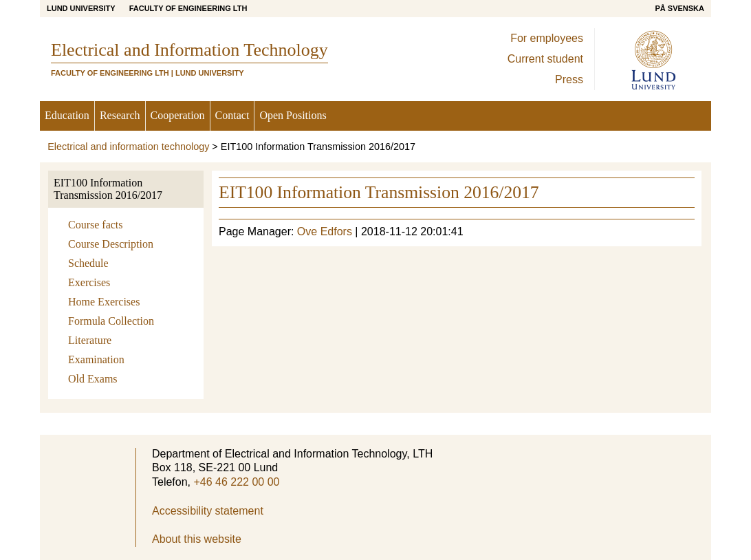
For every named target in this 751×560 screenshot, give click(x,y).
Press (569, 79)
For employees (547, 38)
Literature (90, 340)
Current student (545, 59)
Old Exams (93, 379)
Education (67, 115)
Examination (96, 359)
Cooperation (178, 115)
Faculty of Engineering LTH (188, 8)
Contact (232, 115)
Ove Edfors (325, 231)
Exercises (89, 282)
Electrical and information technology (128, 147)
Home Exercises (104, 302)
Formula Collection (111, 321)
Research (120, 115)
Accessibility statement (208, 511)
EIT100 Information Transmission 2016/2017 (108, 189)
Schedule (88, 263)
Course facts (96, 225)
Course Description (111, 244)
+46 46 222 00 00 (236, 482)
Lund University (81, 8)
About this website (197, 539)
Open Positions (293, 115)
